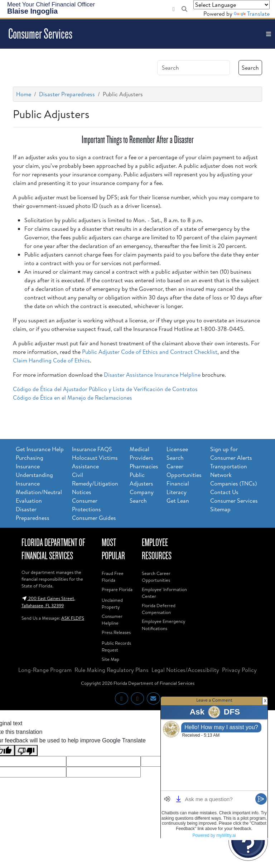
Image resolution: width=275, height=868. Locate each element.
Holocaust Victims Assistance (95, 462)
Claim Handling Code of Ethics (51, 360)
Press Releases (116, 632)
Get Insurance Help (40, 449)
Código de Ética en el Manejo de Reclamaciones (73, 398)
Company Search (142, 496)
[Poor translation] (26, 750)
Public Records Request (116, 646)
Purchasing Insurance (30, 462)
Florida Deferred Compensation (159, 609)
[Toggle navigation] (269, 34)
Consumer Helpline (112, 620)
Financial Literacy (178, 488)
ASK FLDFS (73, 618)
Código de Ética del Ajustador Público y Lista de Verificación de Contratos (105, 389)
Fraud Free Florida (113, 577)
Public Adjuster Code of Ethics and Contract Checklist (150, 352)
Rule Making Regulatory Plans (112, 670)
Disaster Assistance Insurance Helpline (152, 375)
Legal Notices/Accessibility (185, 670)
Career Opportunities (184, 470)
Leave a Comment (214, 700)
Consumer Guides (94, 518)
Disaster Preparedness (67, 94)
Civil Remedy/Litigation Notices (95, 483)
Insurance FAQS (92, 449)
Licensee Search (177, 453)
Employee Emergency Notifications (163, 625)
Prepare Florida (117, 589)
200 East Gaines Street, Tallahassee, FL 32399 (48, 602)
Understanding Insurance (34, 479)
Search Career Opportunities (156, 577)
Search (250, 68)
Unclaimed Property (112, 603)
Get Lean (178, 501)
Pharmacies (144, 466)
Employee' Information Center (164, 593)
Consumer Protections (86, 505)
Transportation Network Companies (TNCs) (233, 475)
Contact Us (224, 492)
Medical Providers (141, 453)
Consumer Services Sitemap (234, 505)
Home (24, 94)
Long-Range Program (45, 670)
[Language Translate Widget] (231, 5)
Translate (252, 14)
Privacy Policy (239, 670)
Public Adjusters (141, 479)
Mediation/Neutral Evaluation (39, 496)
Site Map (110, 659)
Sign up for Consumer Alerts (231, 453)
